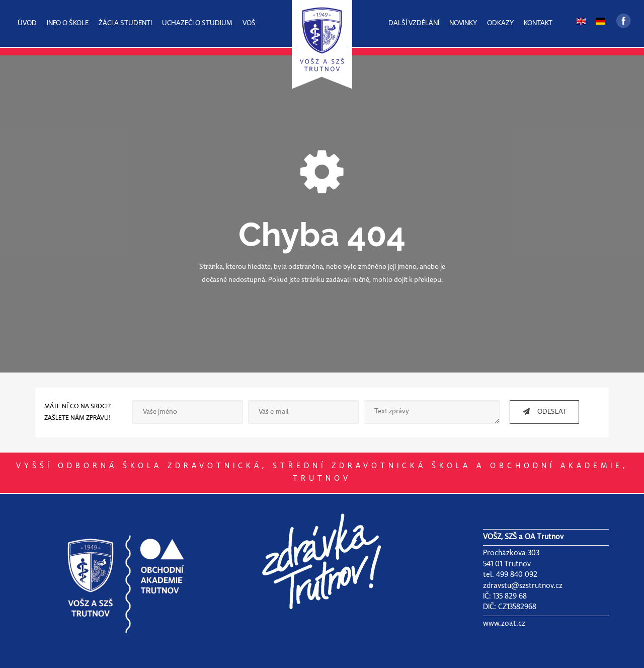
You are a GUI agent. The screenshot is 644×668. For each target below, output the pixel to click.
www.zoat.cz (504, 624)
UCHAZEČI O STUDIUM (197, 23)
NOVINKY (463, 23)
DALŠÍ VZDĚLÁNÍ (414, 23)
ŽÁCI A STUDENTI (125, 23)
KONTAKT (538, 23)
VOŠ (249, 23)
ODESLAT (541, 412)
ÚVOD (27, 23)
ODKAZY (500, 23)
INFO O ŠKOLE (68, 23)
